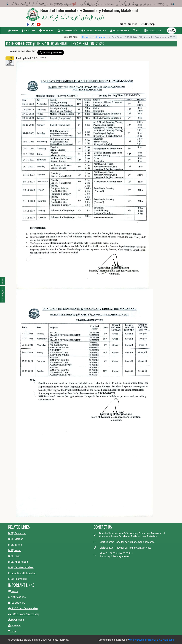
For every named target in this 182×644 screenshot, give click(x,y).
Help (12, 631)
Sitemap (15, 625)
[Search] (173, 31)
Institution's (67, 30)
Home (13, 30)
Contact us (153, 30)
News (13, 591)
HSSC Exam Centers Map (24, 614)
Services (46, 30)
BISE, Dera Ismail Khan (21, 567)
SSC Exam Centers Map (23, 608)
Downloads (16, 620)
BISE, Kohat (15, 550)
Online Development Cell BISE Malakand (152, 640)
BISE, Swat (14, 556)
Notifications (100, 37)
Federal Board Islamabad (22, 573)
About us (29, 30)
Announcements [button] (93, 30)
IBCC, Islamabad (17, 579)
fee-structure (17, 603)
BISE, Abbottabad (18, 562)
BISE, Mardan (16, 539)
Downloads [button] (119, 30)
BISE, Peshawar (17, 533)
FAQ (137, 30)
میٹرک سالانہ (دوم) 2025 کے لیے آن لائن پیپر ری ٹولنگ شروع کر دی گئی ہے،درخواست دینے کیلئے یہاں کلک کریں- (121, 3)
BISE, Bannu (15, 545)
